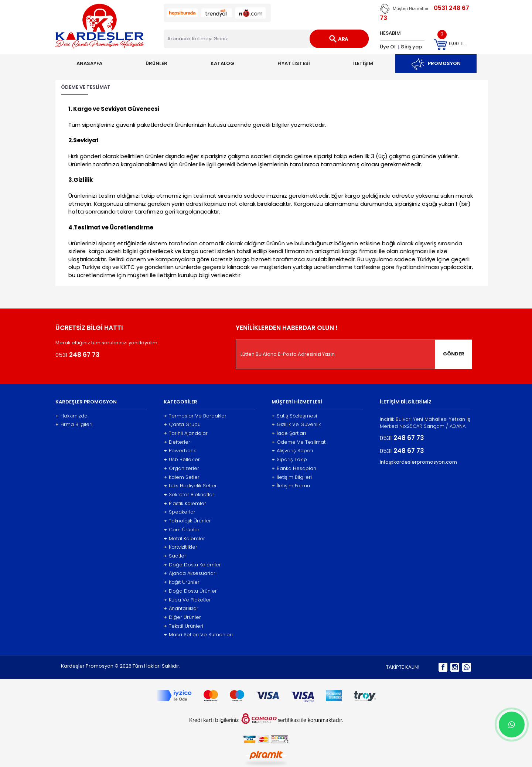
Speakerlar (180, 512)
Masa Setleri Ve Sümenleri (198, 635)
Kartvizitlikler (180, 547)
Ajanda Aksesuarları (190, 573)
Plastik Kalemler (185, 504)
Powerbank (180, 451)
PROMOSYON (436, 63)
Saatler (175, 556)
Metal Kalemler (184, 539)
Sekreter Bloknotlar (189, 495)
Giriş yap (411, 47)
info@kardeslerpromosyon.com (418, 462)
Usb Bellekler (182, 460)
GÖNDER (454, 354)
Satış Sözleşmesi (294, 416)
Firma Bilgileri (74, 425)
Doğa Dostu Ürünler (190, 591)
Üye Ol (388, 47)
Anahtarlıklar (181, 609)
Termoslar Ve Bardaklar (195, 416)
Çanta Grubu (182, 425)
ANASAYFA (89, 63)
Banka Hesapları (294, 468)
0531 (78, 355)
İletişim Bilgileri (292, 477)
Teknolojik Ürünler (187, 521)
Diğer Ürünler (182, 617)
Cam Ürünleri (182, 530)
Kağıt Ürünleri (182, 582)
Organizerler (181, 468)
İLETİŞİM (363, 63)
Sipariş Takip (289, 460)
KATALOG (222, 63)
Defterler (177, 442)
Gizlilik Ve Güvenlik (296, 425)
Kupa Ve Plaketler (187, 600)
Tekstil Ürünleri (183, 626)
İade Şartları (289, 433)
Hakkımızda (71, 416)
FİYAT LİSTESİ (294, 63)
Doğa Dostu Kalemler (192, 565)
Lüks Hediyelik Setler (190, 486)
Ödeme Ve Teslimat (299, 442)
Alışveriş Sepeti (292, 451)
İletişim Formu (291, 486)
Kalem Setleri (182, 477)
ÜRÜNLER (156, 63)
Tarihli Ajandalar (186, 433)
